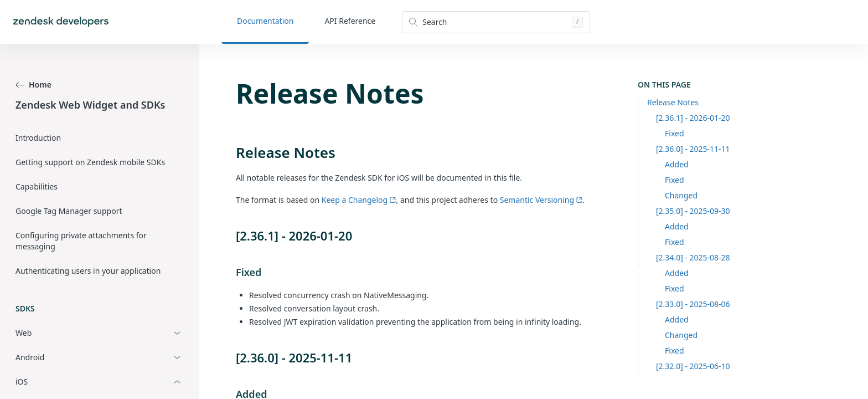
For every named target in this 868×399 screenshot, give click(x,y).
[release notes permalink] (230, 152)
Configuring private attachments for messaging (81, 241)
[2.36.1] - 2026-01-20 (693, 118)
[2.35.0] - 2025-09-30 (693, 211)
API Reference (350, 21)
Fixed (675, 133)
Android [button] (30, 357)
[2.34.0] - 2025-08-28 (693, 257)
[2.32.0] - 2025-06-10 (693, 366)
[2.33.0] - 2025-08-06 (693, 304)
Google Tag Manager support (69, 211)
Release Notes (673, 102)
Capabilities (37, 186)
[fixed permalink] (230, 272)
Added (677, 164)
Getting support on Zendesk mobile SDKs (90, 162)
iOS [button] (22, 382)
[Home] (61, 22)
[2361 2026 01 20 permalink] (230, 236)
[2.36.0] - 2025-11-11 (693, 149)
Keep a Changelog (359, 200)
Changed (681, 195)
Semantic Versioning (541, 200)
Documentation (265, 21)
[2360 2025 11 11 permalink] (230, 357)
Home (33, 85)
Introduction (38, 138)
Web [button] (24, 333)
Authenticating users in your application (88, 271)
